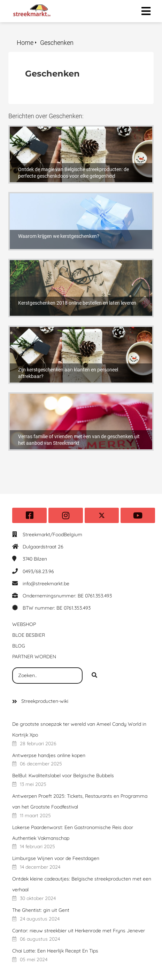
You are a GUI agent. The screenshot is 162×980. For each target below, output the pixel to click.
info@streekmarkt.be (46, 584)
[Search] (94, 676)
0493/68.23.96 (38, 571)
